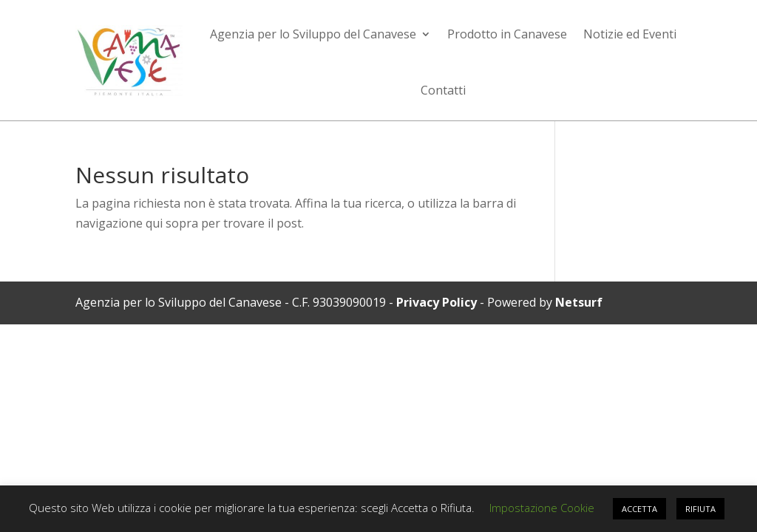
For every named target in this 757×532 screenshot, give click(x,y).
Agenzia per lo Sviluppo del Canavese (313, 34)
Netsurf (579, 302)
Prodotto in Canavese (507, 34)
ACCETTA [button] (639, 509)
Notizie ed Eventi (630, 34)
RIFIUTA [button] (700, 509)
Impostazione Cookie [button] (542, 508)
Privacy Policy (437, 302)
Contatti (443, 90)
